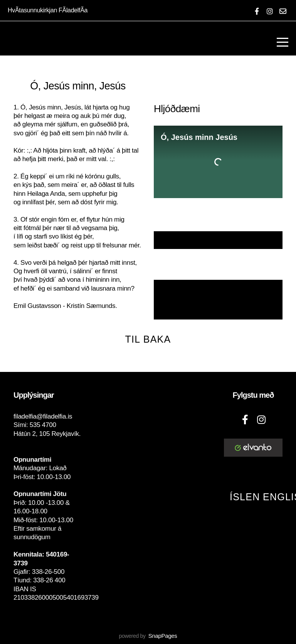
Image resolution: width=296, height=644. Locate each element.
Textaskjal (218, 240)
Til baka (148, 339)
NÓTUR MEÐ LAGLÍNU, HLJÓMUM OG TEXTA (218, 300)
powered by (148, 636)
